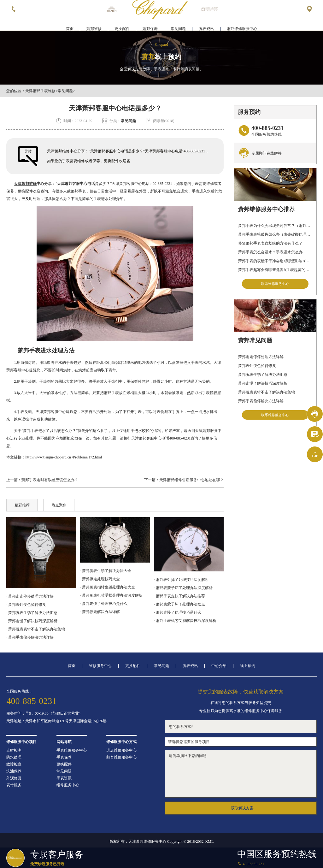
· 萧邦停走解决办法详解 (100, 612)
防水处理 (14, 757)
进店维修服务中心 (121, 750)
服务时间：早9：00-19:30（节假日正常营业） (44, 713)
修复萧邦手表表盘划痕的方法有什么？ (270, 243)
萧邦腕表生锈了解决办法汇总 (263, 377)
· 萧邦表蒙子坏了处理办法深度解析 (183, 588)
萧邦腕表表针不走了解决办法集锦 (267, 394)
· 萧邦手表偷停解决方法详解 (30, 637)
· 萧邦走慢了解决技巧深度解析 (32, 621)
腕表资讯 (206, 24)
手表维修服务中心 (72, 750)
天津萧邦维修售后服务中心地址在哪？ (191, 480)
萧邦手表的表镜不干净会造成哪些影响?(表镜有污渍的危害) (275, 261)
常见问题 (178, 24)
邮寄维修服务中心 (121, 757)
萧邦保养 (150, 24)
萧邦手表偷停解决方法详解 (261, 403)
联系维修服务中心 (275, 284)
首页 (70, 24)
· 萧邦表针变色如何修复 (26, 605)
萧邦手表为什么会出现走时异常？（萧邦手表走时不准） (275, 226)
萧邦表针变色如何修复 (257, 368)
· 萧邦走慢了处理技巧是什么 (178, 612)
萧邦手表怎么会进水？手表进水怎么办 (270, 252)
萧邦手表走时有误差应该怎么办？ (50, 480)
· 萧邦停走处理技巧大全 (100, 579)
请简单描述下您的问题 (241, 774)
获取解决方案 (242, 808)
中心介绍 (219, 666)
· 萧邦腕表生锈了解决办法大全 (106, 571)
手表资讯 (64, 778)
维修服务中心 (100, 666)
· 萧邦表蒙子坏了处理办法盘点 (179, 604)
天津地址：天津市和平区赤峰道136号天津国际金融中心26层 (56, 721)
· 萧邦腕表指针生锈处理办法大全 (108, 587)
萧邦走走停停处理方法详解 (261, 359)
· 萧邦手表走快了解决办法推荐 (179, 596)
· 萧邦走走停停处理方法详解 (30, 596)
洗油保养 (14, 771)
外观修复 (14, 778)
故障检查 (14, 764)
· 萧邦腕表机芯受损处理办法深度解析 (111, 595)
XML (210, 841)
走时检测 (14, 750)
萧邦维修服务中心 (242, 24)
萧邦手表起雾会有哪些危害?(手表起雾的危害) (275, 270)
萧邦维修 (94, 24)
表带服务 (14, 785)
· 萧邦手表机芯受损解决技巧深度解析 (185, 621)
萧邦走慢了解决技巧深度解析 (263, 386)
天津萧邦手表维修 (40, 91)
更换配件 (122, 24)
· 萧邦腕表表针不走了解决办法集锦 (36, 629)
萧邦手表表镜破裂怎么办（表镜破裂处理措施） (275, 234)
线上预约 (248, 666)
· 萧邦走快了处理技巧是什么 (104, 604)
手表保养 (64, 757)
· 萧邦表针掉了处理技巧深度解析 (181, 580)
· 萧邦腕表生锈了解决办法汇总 (32, 613)
